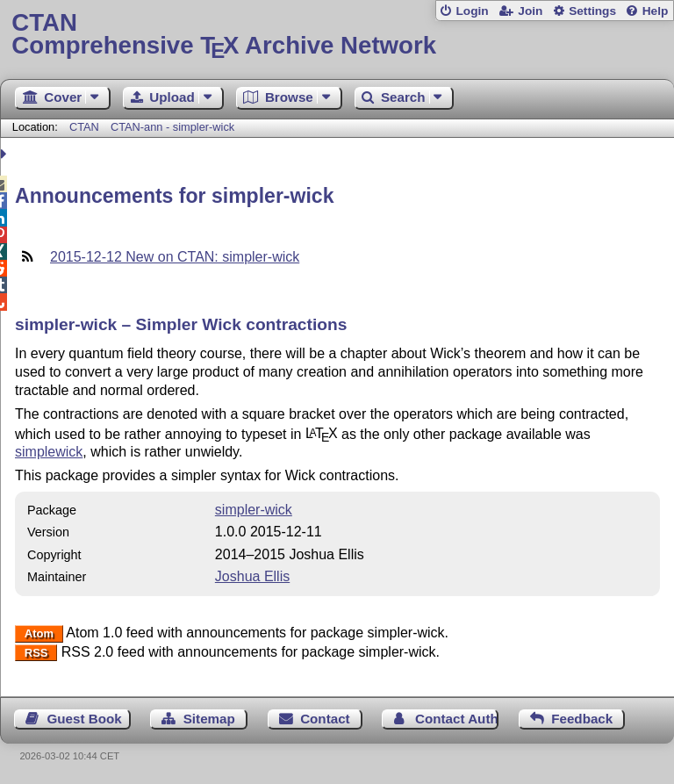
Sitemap (209, 719)
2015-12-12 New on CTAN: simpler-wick (175, 257)
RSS (36, 653)
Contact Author (457, 719)
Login (472, 11)
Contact (325, 719)
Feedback (582, 719)
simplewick (49, 452)
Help (656, 11)
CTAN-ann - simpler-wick (172, 127)
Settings (592, 11)
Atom (39, 633)
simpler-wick (254, 510)
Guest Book (85, 719)
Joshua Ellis (252, 576)
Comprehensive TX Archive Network (337, 35)
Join (530, 11)
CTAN (84, 127)
